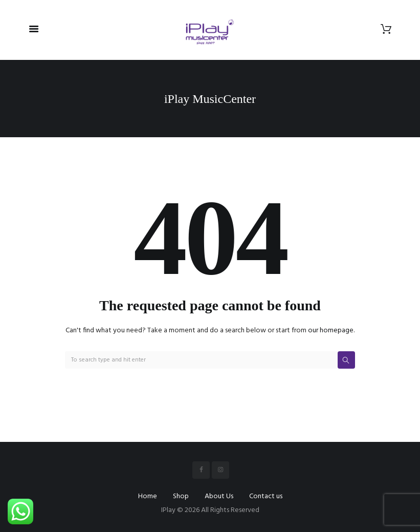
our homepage (331, 331)
